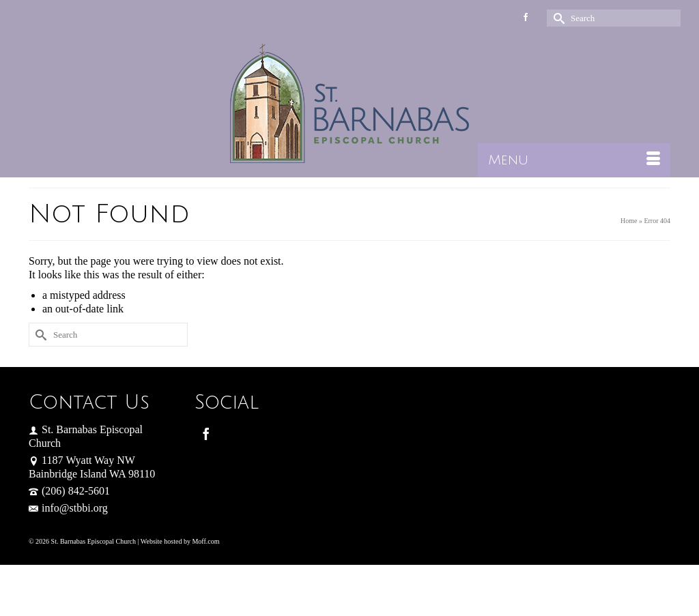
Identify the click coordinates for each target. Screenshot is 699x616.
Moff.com (205, 541)
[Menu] (574, 160)
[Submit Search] (557, 18)
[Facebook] (206, 434)
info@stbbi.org (68, 508)
